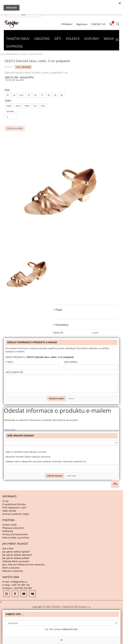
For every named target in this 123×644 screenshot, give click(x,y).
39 (55, 95)
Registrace (82, 24)
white (27, 106)
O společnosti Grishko (14, 504)
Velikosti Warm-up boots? (16, 561)
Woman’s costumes (13, 571)
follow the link (70, 629)
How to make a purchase (16, 537)
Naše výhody (9, 511)
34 (14, 95)
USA (23, 14)
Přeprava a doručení (13, 528)
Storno (71, 398)
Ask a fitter (8, 548)
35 (29, 95)
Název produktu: (16, 357)
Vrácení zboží (10, 525)
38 (49, 95)
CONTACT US (98, 24)
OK (61, 640)
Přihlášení (67, 24)
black (18, 106)
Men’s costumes (11, 568)
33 (8, 95)
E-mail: (9, 362)
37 (42, 95)
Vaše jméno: (71, 362)
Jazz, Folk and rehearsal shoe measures (24, 564)
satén (95, 333)
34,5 (21, 95)
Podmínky (8, 531)
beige (9, 106)
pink (43, 106)
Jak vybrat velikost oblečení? (17, 555)
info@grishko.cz (19, 582)
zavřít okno (10, 430)
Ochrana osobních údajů (16, 514)
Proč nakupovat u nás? (14, 507)
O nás (6, 501)
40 (62, 95)
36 (35, 95)
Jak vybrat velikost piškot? (16, 558)
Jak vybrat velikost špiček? (16, 552)
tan (35, 106)
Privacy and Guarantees (15, 534)
